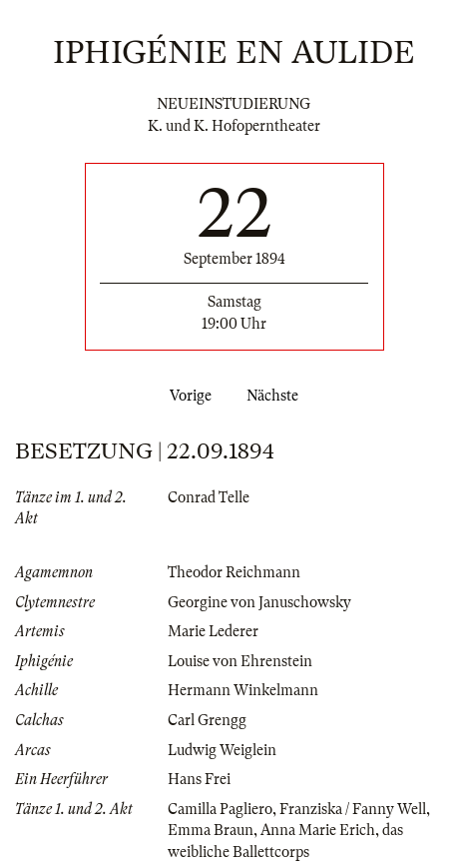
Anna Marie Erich (318, 830)
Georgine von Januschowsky (259, 602)
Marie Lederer (213, 631)
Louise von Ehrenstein (240, 661)
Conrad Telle (209, 497)
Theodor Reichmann (234, 572)
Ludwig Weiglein (222, 750)
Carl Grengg (207, 720)
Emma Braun (211, 830)
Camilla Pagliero (220, 809)
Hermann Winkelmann (243, 690)
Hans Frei (199, 779)
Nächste (276, 396)
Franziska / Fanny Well (353, 809)
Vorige (187, 396)
